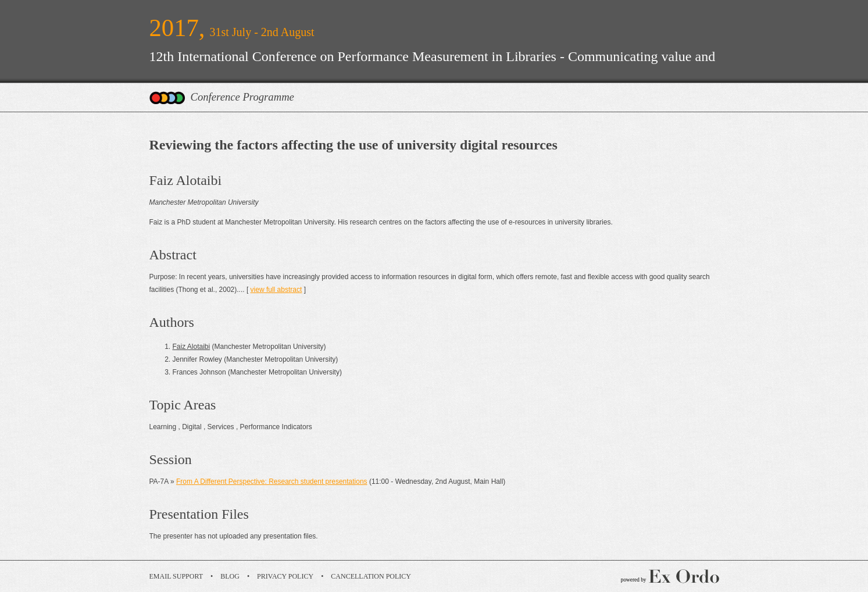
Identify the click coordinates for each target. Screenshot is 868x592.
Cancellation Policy (371, 576)
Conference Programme (242, 97)
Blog (230, 576)
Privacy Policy (285, 576)
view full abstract (276, 290)
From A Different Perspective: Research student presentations (272, 482)
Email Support (176, 576)
